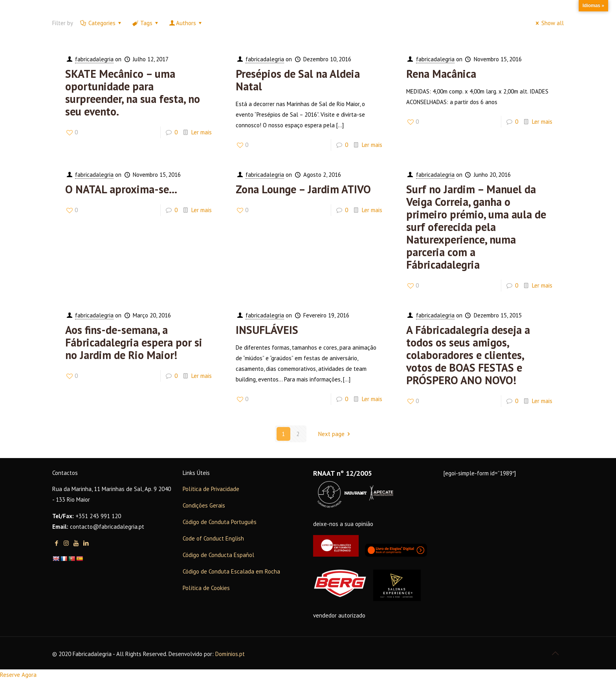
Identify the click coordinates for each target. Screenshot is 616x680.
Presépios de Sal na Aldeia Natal (298, 80)
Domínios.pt (230, 654)
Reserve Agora (18, 675)
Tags (146, 23)
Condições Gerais (204, 505)
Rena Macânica (441, 74)
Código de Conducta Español (218, 555)
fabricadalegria (94, 59)
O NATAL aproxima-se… (121, 189)
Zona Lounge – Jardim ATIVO (303, 189)
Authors (186, 23)
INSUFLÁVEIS (267, 330)
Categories (101, 23)
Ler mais (202, 132)
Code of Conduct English (213, 538)
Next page (335, 434)
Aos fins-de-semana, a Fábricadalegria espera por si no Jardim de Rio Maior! (134, 342)
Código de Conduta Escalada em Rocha (231, 571)
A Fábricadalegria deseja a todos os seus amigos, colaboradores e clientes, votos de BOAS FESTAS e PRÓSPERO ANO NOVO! (468, 355)
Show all (548, 23)
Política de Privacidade (211, 489)
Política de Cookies (206, 588)
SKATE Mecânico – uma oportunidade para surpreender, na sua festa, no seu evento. (133, 93)
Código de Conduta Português (220, 522)
